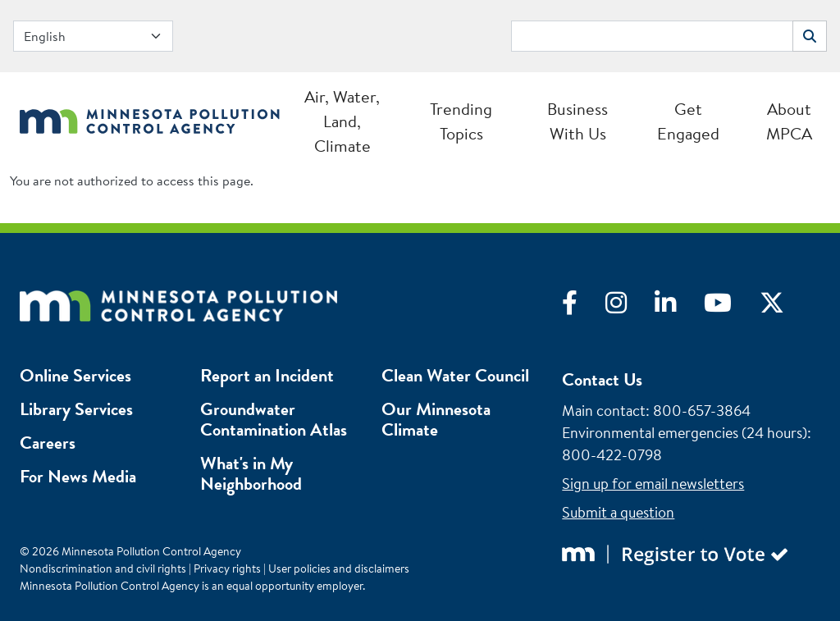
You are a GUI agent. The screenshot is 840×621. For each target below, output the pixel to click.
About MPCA (789, 121)
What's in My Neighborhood (251, 473)
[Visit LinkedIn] (679, 307)
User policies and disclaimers (339, 568)
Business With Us (577, 121)
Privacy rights (227, 568)
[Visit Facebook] (584, 307)
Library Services (76, 409)
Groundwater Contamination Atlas (274, 419)
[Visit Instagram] (630, 307)
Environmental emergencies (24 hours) (685, 433)
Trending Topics (461, 121)
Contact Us (602, 379)
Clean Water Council (455, 375)
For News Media (78, 476)
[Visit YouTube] (732, 307)
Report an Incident (267, 375)
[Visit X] (784, 307)
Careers (48, 443)
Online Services (75, 375)
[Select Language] (93, 36)
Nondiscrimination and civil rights (103, 568)
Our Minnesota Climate (436, 419)
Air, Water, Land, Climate (342, 121)
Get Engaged (688, 121)
